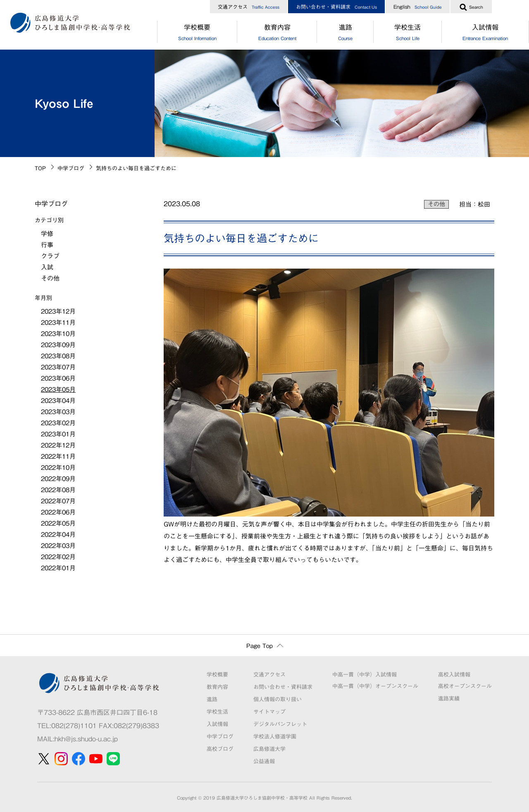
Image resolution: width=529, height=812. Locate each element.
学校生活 (408, 33)
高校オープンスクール (465, 686)
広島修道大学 (269, 749)
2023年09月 (58, 345)
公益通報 (264, 761)
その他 (436, 204)
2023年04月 (58, 401)
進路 (345, 33)
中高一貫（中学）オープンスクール (375, 686)
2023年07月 (58, 367)
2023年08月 (58, 356)
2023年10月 (58, 334)
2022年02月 (58, 557)
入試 (47, 267)
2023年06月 (58, 378)
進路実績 (449, 699)
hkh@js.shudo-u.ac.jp (86, 739)
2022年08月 (58, 490)
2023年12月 (58, 311)
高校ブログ (220, 749)
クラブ (50, 256)
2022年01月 (58, 568)
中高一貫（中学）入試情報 (365, 675)
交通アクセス (249, 7)
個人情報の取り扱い (278, 699)
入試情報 (217, 724)
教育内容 (277, 33)
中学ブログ (71, 168)
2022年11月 (58, 456)
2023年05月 (58, 389)
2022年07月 (58, 501)
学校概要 (197, 33)
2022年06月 (58, 512)
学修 (47, 234)
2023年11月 (58, 323)
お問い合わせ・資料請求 (336, 7)
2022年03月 (58, 546)
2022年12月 (58, 445)
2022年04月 (58, 535)
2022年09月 (58, 479)
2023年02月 (58, 423)
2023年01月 (58, 434)
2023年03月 (58, 412)
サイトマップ (269, 712)
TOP (40, 168)
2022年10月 (58, 468)
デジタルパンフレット (280, 724)
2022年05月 (58, 523)
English (418, 7)
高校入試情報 (454, 675)
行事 (47, 245)
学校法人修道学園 (275, 737)
